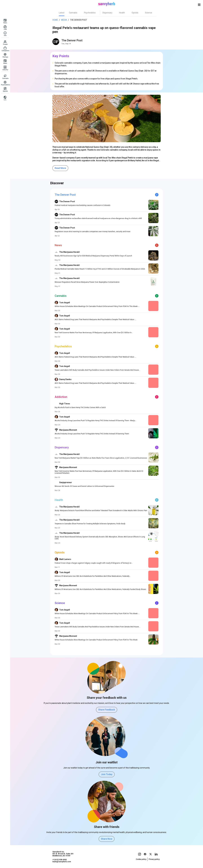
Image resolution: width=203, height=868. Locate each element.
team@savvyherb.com (62, 862)
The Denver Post (79, 20)
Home (55, 20)
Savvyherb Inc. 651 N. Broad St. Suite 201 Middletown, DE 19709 (63, 854)
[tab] (62, 13)
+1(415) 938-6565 (60, 860)
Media (64, 20)
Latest (62, 13)
